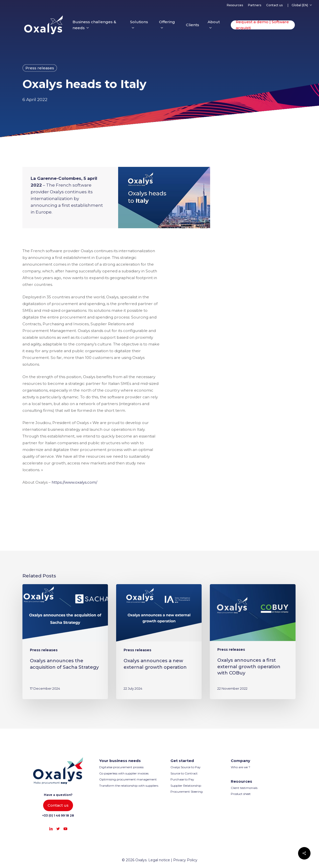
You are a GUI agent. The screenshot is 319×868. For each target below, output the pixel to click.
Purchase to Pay (182, 779)
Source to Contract (184, 773)
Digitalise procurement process (121, 767)
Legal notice (159, 860)
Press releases (40, 68)
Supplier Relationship (186, 786)
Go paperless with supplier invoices (124, 773)
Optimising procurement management (128, 779)
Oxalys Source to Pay (185, 767)
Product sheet (241, 794)
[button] (58, 805)
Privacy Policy (185, 860)
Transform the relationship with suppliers (129, 786)
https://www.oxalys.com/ (74, 482)
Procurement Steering (187, 792)
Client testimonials (244, 788)
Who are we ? (240, 767)
